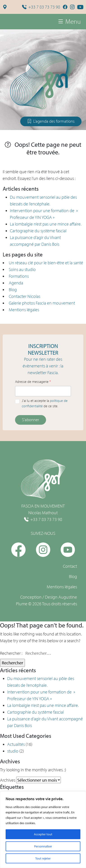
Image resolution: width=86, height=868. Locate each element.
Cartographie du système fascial (38, 231)
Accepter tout (43, 834)
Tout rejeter (43, 858)
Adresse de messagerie (33, 382)
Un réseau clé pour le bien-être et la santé (46, 263)
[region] (43, 830)
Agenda (16, 283)
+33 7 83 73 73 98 (41, 7)
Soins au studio (22, 269)
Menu (69, 22)
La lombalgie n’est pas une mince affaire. (46, 224)
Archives (8, 780)
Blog (13, 290)
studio (13, 751)
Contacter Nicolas (24, 296)
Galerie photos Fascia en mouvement (42, 303)
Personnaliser (43, 846)
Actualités (16, 744)
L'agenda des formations (51, 121)
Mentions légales (24, 310)
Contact (70, 566)
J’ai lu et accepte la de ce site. (45, 403)
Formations (19, 276)
